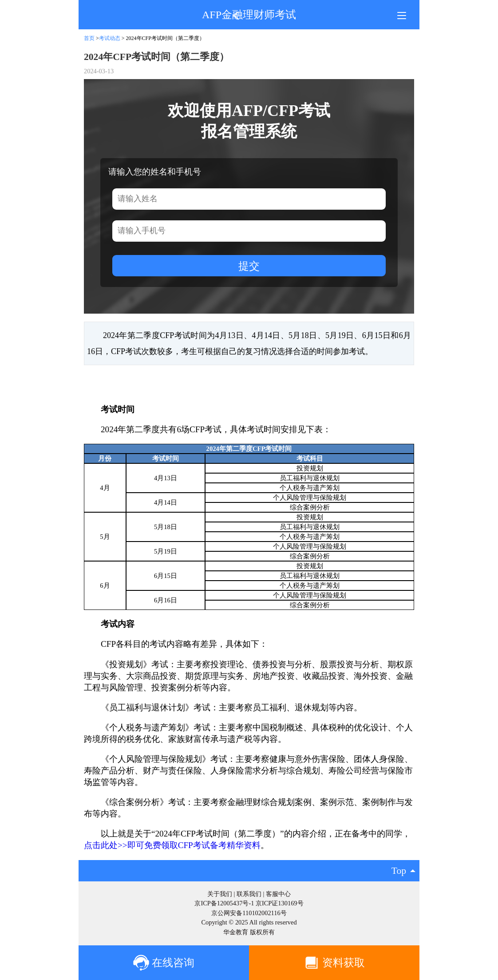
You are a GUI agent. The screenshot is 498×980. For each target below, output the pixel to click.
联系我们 (249, 894)
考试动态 (110, 38)
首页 (89, 38)
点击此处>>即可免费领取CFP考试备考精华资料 (172, 845)
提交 (249, 266)
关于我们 (220, 894)
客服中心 (278, 894)
